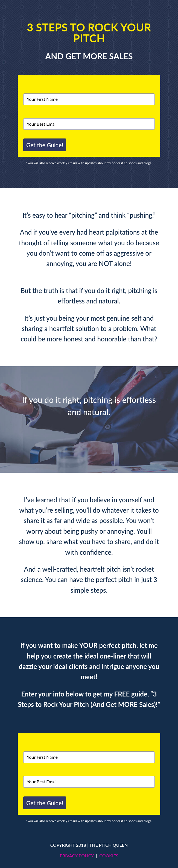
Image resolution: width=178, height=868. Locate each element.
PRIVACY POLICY (77, 856)
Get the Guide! (45, 145)
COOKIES (109, 856)
